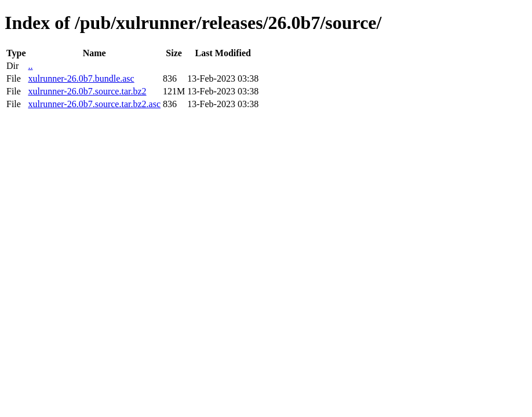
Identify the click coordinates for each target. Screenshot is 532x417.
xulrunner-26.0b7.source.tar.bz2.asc (94, 104)
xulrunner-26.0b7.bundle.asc (81, 78)
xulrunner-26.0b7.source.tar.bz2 (87, 91)
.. (30, 66)
